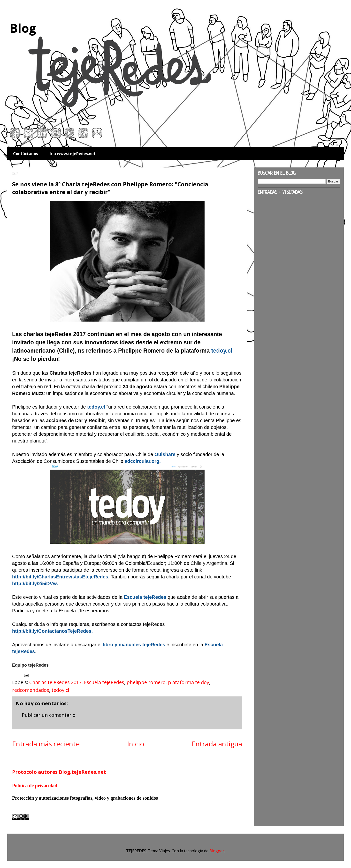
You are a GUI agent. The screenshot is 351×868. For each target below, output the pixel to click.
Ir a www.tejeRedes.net (73, 154)
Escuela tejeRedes (104, 682)
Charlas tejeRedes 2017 (55, 682)
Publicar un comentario (49, 715)
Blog (23, 28)
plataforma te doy (189, 682)
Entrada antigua (217, 744)
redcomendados (31, 690)
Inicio (136, 744)
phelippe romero (146, 682)
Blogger (217, 851)
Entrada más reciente (46, 744)
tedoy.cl (60, 690)
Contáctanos (26, 154)
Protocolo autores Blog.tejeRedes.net (59, 772)
